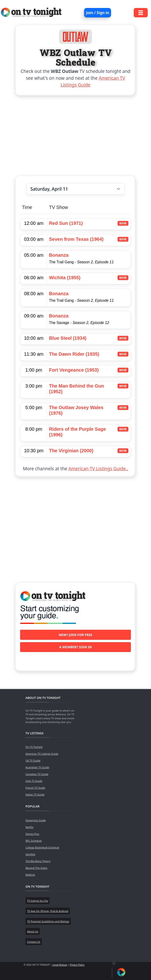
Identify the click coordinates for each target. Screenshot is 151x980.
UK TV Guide (33, 760)
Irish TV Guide (34, 781)
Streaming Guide (36, 820)
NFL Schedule (34, 841)
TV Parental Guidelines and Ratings (48, 921)
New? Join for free (75, 635)
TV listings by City (38, 901)
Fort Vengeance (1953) (74, 370)
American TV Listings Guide (42, 754)
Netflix (29, 827)
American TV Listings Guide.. (98, 469)
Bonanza (59, 255)
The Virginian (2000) (71, 451)
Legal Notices (60, 965)
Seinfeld (30, 854)
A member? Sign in (75, 647)
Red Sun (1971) (66, 223)
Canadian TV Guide (37, 774)
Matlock (30, 875)
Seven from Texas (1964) (76, 239)
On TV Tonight (34, 747)
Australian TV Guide (37, 767)
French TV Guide (35, 788)
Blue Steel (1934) (68, 338)
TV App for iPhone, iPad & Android (48, 911)
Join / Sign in (98, 13)
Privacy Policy (77, 965)
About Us (33, 931)
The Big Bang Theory (38, 861)
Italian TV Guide (35, 794)
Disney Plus (32, 834)
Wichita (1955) (65, 278)
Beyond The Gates (36, 868)
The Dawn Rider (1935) (74, 354)
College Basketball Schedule (42, 847)
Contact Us (34, 942)
